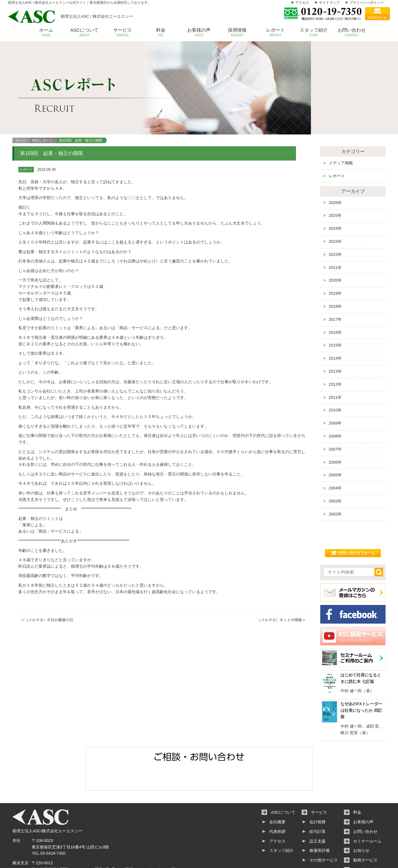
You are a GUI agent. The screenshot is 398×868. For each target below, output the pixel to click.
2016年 (335, 305)
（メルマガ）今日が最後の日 (49, 593)
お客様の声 (199, 33)
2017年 (335, 292)
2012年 (335, 357)
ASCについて (84, 33)
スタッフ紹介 (314, 33)
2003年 (335, 473)
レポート (275, 33)
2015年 (335, 318)
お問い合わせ (352, 33)
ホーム (46, 33)
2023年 (335, 214)
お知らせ (361, 823)
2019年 (335, 266)
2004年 (335, 460)
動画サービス (365, 833)
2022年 (335, 227)
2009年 (335, 395)
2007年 (335, 422)
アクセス (302, 2)
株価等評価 (319, 823)
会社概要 (277, 794)
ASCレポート (42, 113)
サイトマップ (329, 2)
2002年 (335, 486)
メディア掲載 (341, 135)
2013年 (335, 344)
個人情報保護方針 (369, 842)
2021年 (335, 240)
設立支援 (317, 813)
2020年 (335, 253)
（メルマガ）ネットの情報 (280, 593)
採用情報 (237, 33)
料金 (161, 33)
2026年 (335, 175)
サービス (123, 33)
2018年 (335, 279)
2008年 (335, 409)
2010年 (335, 383)
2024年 (335, 201)
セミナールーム (367, 813)
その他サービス (324, 833)
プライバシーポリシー (367, 2)
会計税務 (317, 794)
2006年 (335, 435)
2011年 (335, 370)
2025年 (335, 188)
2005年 (335, 448)
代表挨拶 (277, 804)
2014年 (335, 331)
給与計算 (317, 804)
